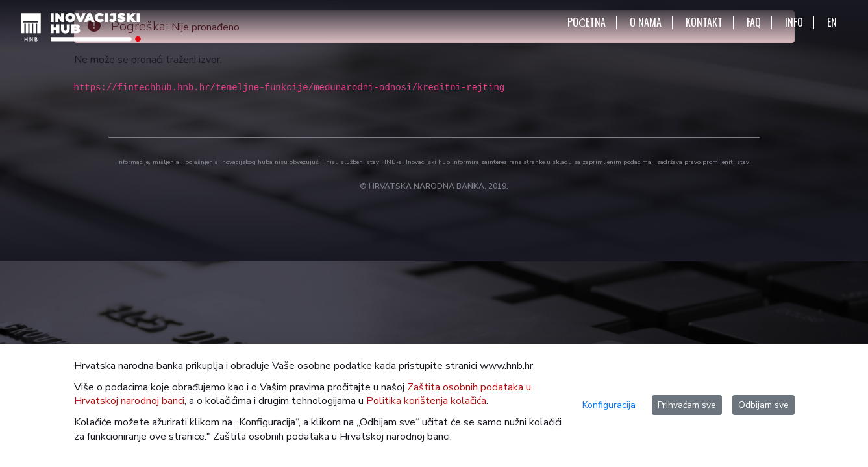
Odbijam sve (763, 405)
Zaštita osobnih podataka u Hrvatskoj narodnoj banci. (332, 437)
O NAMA (646, 22)
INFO (794, 22)
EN (832, 22)
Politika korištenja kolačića (426, 401)
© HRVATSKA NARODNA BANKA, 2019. (434, 186)
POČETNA (587, 22)
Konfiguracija (609, 405)
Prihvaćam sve (687, 405)
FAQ (754, 22)
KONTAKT (704, 22)
